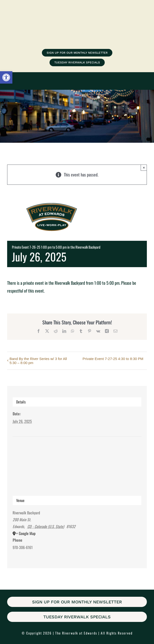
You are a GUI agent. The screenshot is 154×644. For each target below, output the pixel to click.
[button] (6, 77)
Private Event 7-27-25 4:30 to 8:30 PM (113, 359)
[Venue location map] (77, 455)
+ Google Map (26, 533)
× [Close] (144, 168)
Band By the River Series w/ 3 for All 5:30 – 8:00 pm (38, 361)
